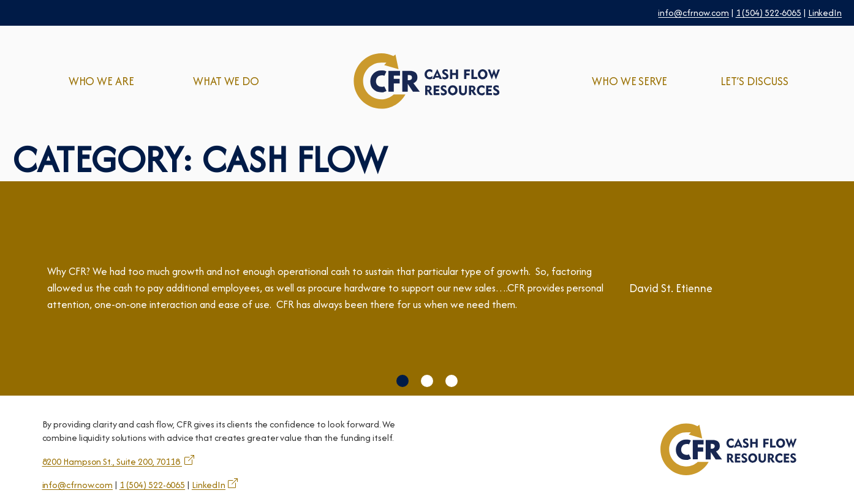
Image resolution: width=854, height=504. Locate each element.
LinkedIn (825, 13)
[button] (402, 381)
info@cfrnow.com (693, 13)
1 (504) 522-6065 (769, 13)
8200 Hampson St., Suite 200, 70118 (112, 461)
